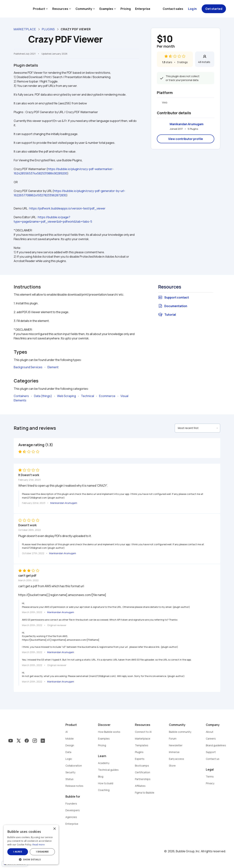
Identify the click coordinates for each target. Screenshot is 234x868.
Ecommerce (107, 396)
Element (53, 367)
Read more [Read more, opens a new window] (39, 845)
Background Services (28, 367)
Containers (21, 396)
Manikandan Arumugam (187, 124)
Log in (192, 9)
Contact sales (173, 9)
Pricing (126, 9)
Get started (214, 9)
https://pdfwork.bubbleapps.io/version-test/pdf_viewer (67, 208)
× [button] (54, 829)
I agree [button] (18, 852)
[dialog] (31, 845)
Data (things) (43, 396)
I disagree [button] (42, 852)
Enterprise (143, 9)
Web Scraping (66, 396)
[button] (31, 859)
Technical (87, 396)
